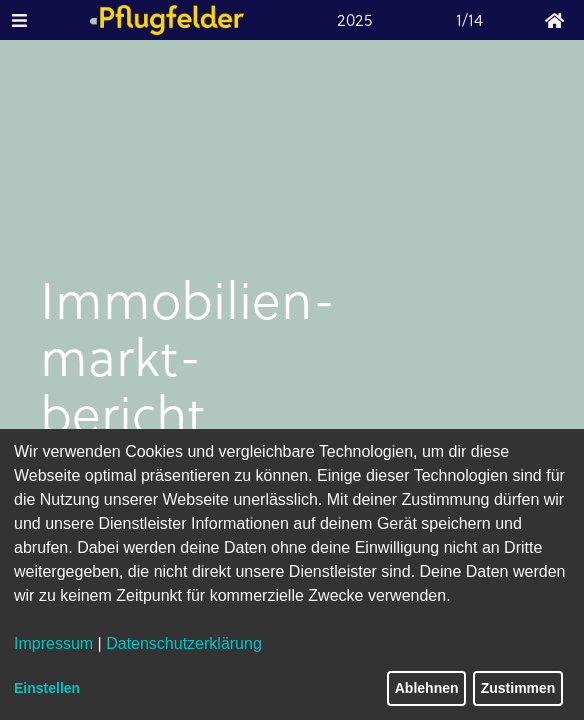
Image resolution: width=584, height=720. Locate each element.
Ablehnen (427, 688)
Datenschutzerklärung (184, 643)
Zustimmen (518, 688)
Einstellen (47, 688)
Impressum (53, 643)
